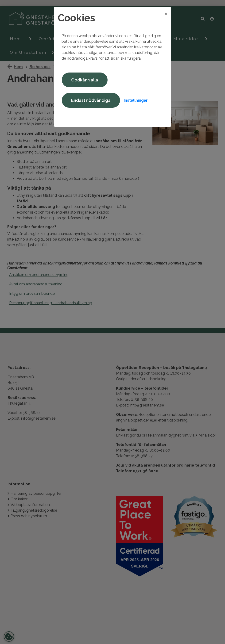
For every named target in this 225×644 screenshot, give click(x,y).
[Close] (166, 13)
